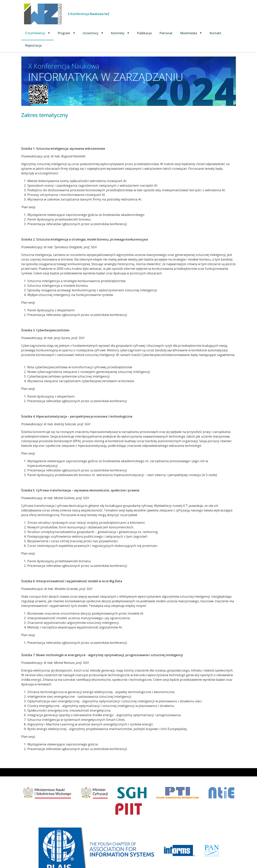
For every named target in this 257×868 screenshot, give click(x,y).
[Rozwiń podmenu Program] (74, 33)
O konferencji (35, 33)
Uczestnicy (91, 33)
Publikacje (144, 33)
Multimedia (189, 33)
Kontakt (215, 33)
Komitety (118, 33)
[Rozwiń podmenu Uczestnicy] (102, 33)
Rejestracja (33, 45)
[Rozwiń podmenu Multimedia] (201, 33)
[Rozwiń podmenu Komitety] (128, 33)
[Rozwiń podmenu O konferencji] (49, 33)
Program (64, 33)
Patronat (166, 33)
